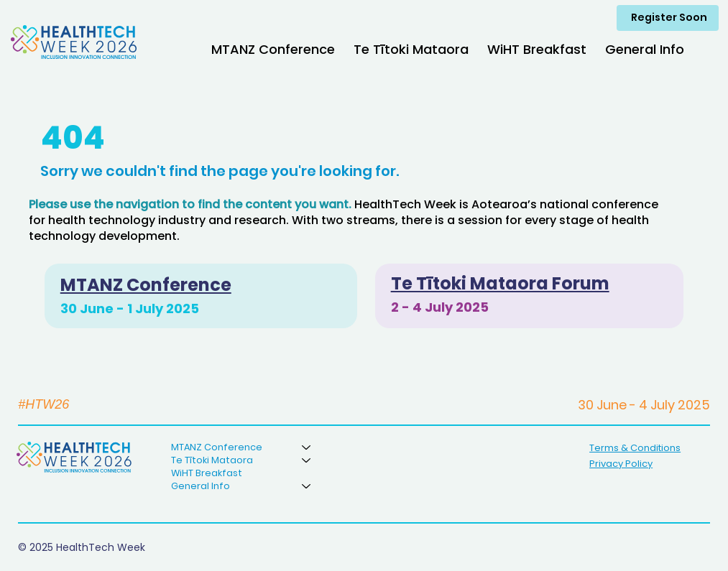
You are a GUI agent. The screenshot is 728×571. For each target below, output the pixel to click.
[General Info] (307, 486)
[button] (273, 49)
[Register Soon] (668, 18)
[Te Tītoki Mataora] (307, 460)
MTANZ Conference (146, 285)
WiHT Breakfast (207, 473)
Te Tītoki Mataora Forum (500, 283)
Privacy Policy (621, 464)
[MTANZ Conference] (307, 447)
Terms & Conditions (635, 448)
